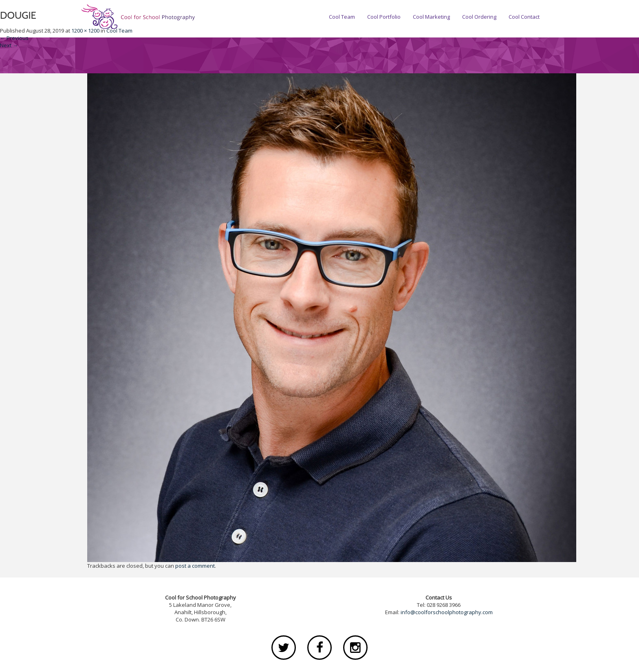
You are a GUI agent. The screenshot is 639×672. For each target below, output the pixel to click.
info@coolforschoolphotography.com (447, 612)
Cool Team (119, 31)
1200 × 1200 (85, 31)
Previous (14, 38)
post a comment (195, 566)
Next (9, 45)
